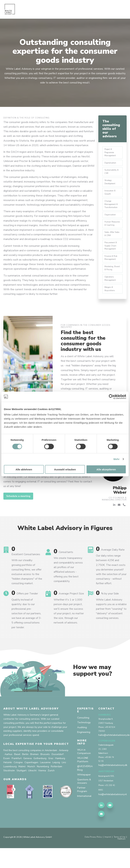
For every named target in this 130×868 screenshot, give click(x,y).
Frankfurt (17, 776)
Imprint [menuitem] (106, 857)
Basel (17, 772)
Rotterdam (56, 784)
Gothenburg (40, 776)
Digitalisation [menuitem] (111, 164)
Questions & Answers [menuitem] (85, 803)
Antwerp (64, 768)
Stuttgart (21, 788)
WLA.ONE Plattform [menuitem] (84, 780)
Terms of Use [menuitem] (119, 857)
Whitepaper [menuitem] (84, 796)
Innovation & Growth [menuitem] (111, 197)
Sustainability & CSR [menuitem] (112, 174)
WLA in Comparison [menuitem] (84, 771)
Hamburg (60, 776)
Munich (31, 784)
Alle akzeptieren (106, 469)
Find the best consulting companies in (24, 768)
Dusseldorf (58, 772)
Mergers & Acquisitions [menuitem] (111, 306)
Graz (51, 776)
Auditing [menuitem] (82, 746)
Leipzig (56, 780)
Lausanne (45, 780)
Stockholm (9, 788)
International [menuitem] (85, 819)
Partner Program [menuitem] (82, 812)
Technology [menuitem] (84, 741)
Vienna (42, 788)
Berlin (25, 772)
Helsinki (8, 780)
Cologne (18, 780)
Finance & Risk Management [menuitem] (112, 272)
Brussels (45, 772)
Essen (7, 776)
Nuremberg (43, 784)
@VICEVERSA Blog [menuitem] (86, 789)
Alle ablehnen (24, 469)
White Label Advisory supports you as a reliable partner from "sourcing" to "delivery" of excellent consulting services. (111, 627)
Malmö (22, 784)
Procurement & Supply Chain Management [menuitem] (112, 259)
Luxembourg (10, 784)
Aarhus (8, 772)
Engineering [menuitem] (84, 751)
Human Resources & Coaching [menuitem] (111, 233)
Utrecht (32, 788)
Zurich (51, 788)
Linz (64, 780)
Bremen (34, 772)
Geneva (28, 776)
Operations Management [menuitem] (111, 294)
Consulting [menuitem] (83, 735)
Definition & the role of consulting (26, 118)
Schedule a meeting (20, 514)
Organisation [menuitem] (111, 221)
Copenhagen (31, 780)
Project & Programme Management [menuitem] (111, 153)
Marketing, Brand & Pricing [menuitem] (112, 283)
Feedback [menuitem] (121, 859)
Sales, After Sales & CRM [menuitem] (111, 246)
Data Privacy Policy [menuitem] (90, 857)
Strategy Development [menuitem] (111, 185)
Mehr (116, 459)
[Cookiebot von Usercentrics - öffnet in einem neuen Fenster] (111, 397)
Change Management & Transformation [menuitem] (112, 210)
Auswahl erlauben (65, 469)
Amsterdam (51, 768)
